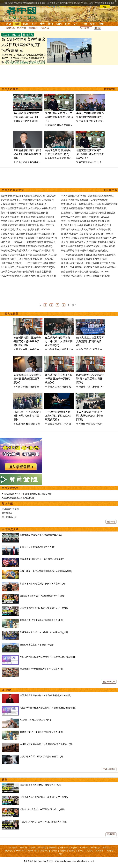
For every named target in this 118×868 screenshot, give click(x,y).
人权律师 (32, 349)
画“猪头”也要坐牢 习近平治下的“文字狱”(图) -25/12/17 (88, 234)
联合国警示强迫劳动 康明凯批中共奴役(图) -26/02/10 (27, 259)
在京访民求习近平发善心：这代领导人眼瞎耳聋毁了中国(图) (59, 341)
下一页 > (72, 305)
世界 (67, 24)
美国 (34, 24)
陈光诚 (19, 349)
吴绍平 (33, 63)
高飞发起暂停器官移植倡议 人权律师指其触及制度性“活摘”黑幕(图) (23, 45)
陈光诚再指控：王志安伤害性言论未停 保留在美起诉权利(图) (27, 341)
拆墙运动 (52, 125)
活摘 (50, 424)
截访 (69, 158)
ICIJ (27, 121)
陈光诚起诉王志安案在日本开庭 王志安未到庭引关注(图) (59, 379)
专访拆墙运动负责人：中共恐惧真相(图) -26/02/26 (26, 229)
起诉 (71, 387)
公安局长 (40, 424)
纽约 (59, 24)
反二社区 (93, 349)
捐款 (33, 848)
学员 (66, 424)
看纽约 (72, 851)
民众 (102, 424)
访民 (64, 158)
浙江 (81, 349)
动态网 (110, 851)
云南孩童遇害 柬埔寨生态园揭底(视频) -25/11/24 (85, 272)
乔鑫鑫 (67, 125)
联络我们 (24, 848)
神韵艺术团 (32, 851)
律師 (91, 121)
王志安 (40, 387)
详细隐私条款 (54, 7)
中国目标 (34, 121)
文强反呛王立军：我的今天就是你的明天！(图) (42, 756)
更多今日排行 (109, 769)
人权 (55, 387)
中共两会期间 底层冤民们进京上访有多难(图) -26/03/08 (28, 221)
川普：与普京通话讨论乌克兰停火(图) (38, 547)
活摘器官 (14, 63)
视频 (101, 24)
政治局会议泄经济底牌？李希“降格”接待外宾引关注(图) (46, 695)
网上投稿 (13, 848)
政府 (86, 121)
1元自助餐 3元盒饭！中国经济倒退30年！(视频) (42, 596)
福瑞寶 (90, 851)
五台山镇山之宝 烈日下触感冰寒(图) (37, 645)
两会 (55, 158)
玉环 (86, 349)
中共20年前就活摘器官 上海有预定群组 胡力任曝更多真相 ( (58, 416)
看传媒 (81, 851)
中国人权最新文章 (13, 190)
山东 (18, 424)
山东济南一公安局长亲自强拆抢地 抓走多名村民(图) (27, 416)
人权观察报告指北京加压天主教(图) (18, 498)
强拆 (33, 424)
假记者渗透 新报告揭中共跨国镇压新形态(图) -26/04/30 (28, 196)
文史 (76, 24)
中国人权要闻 (10, 89)
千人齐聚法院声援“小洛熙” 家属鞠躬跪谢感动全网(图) (90, 416)
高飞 (7, 63)
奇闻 (93, 24)
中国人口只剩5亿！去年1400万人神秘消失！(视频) (44, 822)
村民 (28, 424)
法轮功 (56, 424)
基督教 (101, 121)
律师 (59, 387)
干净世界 (20, 851)
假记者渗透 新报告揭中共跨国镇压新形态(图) (41, 535)
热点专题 (7, 504)
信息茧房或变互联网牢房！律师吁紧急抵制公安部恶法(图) (90, 154)
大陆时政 (10, 28)
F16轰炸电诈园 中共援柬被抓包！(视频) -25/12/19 (86, 225)
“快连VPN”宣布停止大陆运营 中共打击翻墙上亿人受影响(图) (48, 657)
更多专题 (111, 522)
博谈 (51, 24)
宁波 (88, 424)
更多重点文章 (109, 682)
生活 (84, 24)
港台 (42, 24)
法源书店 (44, 851)
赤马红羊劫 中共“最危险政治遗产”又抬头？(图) (42, 669)
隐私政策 (64, 848)
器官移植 (24, 63)
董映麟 (101, 349)
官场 (25, 24)
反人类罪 (41, 63)
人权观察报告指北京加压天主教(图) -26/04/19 (23, 204)
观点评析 (22, 28)
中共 (50, 158)
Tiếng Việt (95, 848)
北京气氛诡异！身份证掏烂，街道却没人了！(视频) (44, 608)
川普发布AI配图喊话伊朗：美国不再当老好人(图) (43, 584)
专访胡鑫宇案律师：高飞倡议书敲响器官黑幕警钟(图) (27, 154)
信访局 (65, 349)
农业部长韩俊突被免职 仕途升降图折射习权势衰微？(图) (46, 744)
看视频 (63, 851)
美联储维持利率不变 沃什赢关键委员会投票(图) (42, 559)
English (74, 848)
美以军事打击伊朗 (10, 509)
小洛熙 (82, 424)
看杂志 (54, 851)
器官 (71, 424)
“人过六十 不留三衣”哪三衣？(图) (35, 720)
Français (84, 848)
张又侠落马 (7, 513)
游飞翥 (42, 162)
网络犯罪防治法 (86, 162)
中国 (59, 158)
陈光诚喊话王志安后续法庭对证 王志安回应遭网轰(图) (27, 379)
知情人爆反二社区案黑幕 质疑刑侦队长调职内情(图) (90, 341)
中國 (81, 121)
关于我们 (42, 848)
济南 (23, 424)
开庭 (98, 424)
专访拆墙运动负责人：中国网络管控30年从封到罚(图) (59, 117)
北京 (41, 121)
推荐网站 (9, 851)
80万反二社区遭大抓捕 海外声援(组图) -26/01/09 (85, 217)
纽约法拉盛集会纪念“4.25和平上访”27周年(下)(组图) (44, 632)
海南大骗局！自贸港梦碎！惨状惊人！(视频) (41, 785)
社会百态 (33, 28)
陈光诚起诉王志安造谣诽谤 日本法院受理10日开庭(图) (90, 379)
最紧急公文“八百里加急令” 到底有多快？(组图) (42, 620)
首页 (9, 24)
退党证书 (100, 851)
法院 (93, 424)
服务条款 (53, 848)
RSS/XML (111, 89)
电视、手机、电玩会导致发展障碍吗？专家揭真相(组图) (46, 571)
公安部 (102, 162)
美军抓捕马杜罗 (9, 517)
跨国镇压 (20, 121)
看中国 (23, 13)
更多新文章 (110, 190)
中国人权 (44, 28)
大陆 (17, 24)
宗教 (96, 121)
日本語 (106, 848)
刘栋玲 (60, 125)
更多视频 (111, 834)
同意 (105, 7)
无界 (61, 854)
